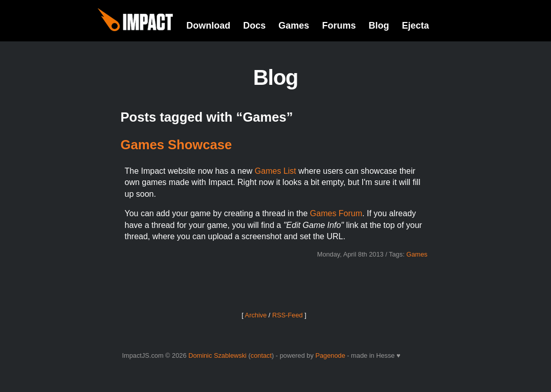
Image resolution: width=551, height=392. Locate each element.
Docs (254, 26)
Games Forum (336, 213)
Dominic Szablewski (217, 355)
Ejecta (415, 26)
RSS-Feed (288, 315)
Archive (256, 315)
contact (261, 355)
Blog (379, 26)
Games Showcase (177, 145)
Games (294, 26)
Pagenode (330, 355)
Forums (339, 26)
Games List (275, 171)
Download (208, 26)
